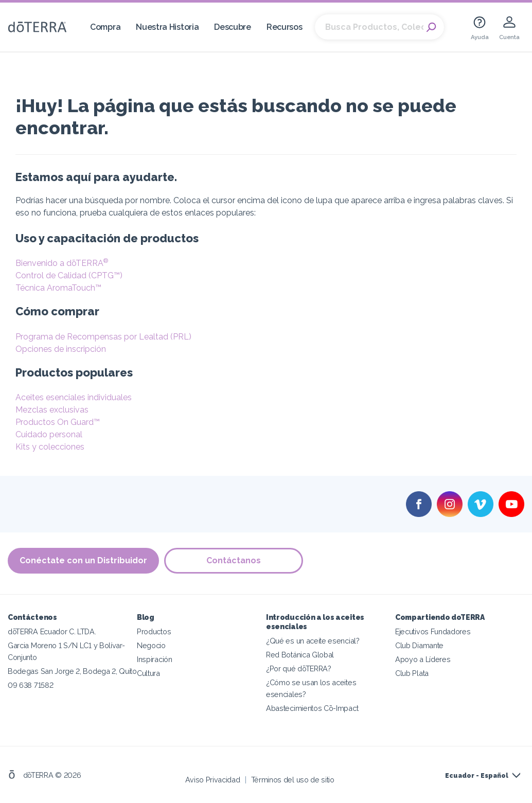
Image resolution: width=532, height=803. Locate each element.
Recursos (285, 27)
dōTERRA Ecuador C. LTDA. (52, 631)
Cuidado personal (49, 434)
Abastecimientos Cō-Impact (312, 708)
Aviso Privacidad (213, 780)
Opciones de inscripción (61, 349)
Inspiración (155, 659)
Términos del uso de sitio (293, 780)
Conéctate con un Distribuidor (83, 560)
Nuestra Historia (167, 27)
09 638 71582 (30, 685)
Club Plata (412, 673)
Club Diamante (419, 645)
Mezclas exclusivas (52, 410)
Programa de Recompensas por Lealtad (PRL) (103, 337)
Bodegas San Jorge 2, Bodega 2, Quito (72, 671)
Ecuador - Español (477, 776)
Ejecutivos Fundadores (433, 631)
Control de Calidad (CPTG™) (69, 275)
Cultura (148, 673)
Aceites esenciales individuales (74, 397)
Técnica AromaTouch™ (58, 288)
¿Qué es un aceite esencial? (313, 641)
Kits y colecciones (50, 447)
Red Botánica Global (300, 655)
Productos (154, 631)
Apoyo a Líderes (423, 659)
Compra (105, 27)
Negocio (151, 645)
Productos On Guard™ (58, 422)
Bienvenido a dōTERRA (62, 263)
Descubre (233, 27)
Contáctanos (234, 560)
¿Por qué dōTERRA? (299, 668)
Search (431, 27)
